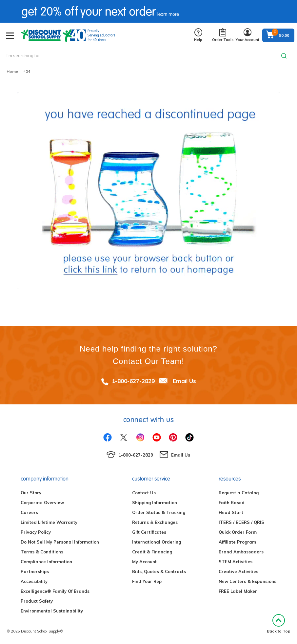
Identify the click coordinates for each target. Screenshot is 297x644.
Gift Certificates (149, 532)
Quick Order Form (238, 532)
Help (198, 35)
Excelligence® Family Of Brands (55, 591)
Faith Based (232, 503)
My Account (144, 562)
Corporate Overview (42, 503)
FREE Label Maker (238, 591)
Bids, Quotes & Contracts (159, 571)
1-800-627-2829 (133, 381)
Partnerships (35, 571)
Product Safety (37, 601)
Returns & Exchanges (155, 522)
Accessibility (34, 581)
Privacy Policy (36, 532)
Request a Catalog (239, 493)
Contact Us (144, 493)
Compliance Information (46, 562)
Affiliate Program (237, 542)
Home (12, 71)
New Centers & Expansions (247, 581)
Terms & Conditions (42, 552)
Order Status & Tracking (159, 512)
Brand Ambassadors (241, 552)
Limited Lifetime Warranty (49, 522)
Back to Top (279, 624)
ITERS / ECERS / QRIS (241, 522)
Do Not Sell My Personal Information (60, 542)
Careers (29, 512)
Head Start (231, 512)
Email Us (184, 381)
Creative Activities (238, 571)
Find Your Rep (147, 581)
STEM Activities (236, 562)
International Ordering (157, 542)
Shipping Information (155, 503)
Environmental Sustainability (52, 611)
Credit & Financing (152, 552)
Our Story (31, 493)
